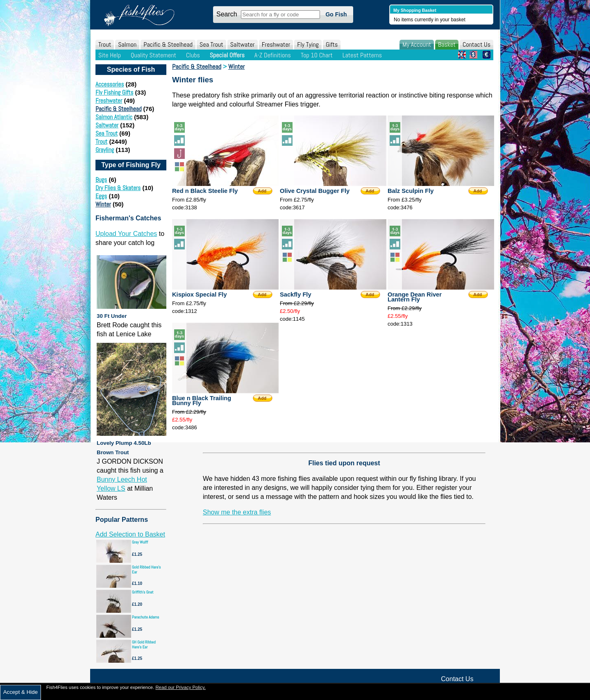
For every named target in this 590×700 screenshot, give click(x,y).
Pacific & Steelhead (168, 44)
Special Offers (227, 55)
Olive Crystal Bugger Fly (315, 191)
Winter (103, 204)
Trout (105, 44)
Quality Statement (153, 55)
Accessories (110, 84)
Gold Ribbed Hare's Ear (146, 570)
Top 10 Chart (317, 55)
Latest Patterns (362, 55)
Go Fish (336, 14)
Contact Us (477, 44)
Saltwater (243, 44)
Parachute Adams (145, 617)
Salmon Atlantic (114, 117)
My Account (417, 44)
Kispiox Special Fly (200, 294)
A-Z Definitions (273, 55)
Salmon (127, 44)
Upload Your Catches (126, 234)
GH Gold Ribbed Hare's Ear (144, 644)
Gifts (332, 44)
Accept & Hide (20, 692)
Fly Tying (308, 44)
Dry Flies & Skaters (118, 188)
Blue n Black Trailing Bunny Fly (202, 401)
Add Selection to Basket (130, 534)
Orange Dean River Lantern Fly (415, 297)
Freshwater (276, 44)
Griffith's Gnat (143, 592)
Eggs (101, 196)
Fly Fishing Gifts (114, 92)
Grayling (105, 150)
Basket (447, 44)
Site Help (110, 55)
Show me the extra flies (237, 512)
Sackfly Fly (296, 294)
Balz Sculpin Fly (411, 191)
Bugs (101, 180)
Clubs (193, 55)
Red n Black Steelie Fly (205, 191)
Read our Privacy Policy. (180, 687)
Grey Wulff (140, 542)
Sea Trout (211, 44)
